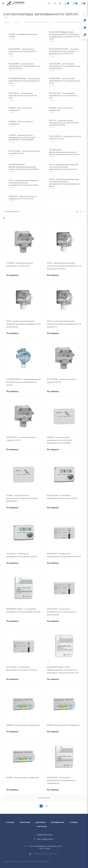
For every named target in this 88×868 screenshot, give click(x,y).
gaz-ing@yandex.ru (46, 839)
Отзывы (74, 822)
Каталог (10, 822)
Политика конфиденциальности (46, 854)
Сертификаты (57, 822)
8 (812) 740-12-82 (45, 835)
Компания (25, 822)
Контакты (42, 826)
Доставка (41, 822)
